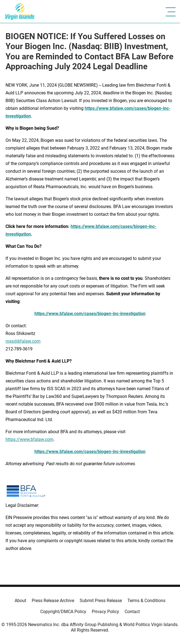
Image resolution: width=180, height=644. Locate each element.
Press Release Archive (53, 601)
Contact (132, 612)
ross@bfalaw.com (23, 341)
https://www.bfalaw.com (29, 439)
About (20, 601)
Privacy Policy (105, 612)
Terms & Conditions (146, 601)
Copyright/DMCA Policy (63, 612)
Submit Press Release (101, 601)
